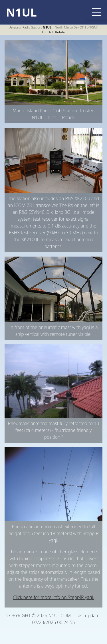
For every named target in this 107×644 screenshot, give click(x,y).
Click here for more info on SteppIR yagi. (53, 597)
